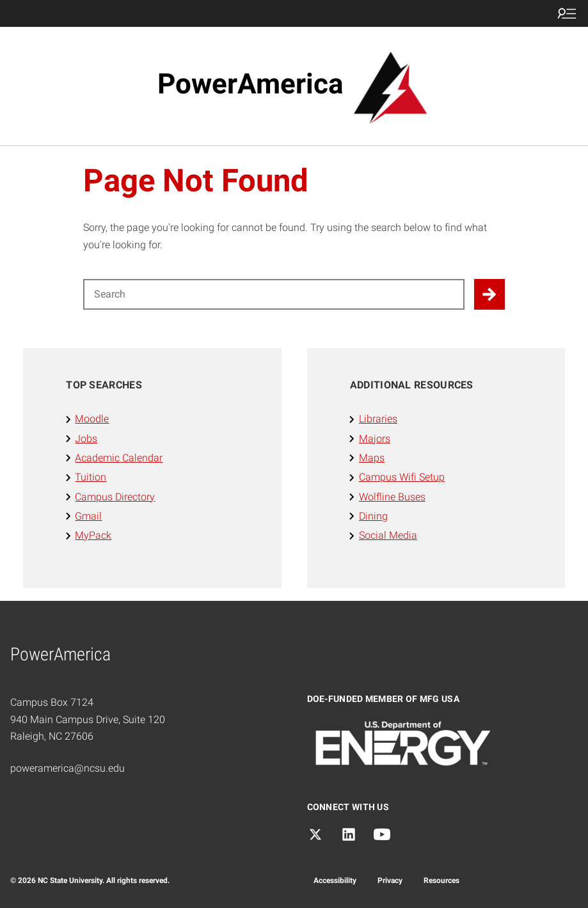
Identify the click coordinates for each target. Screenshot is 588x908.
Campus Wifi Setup (402, 477)
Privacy (390, 880)
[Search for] (274, 294)
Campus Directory (115, 497)
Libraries (378, 419)
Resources (441, 880)
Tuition (91, 477)
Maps (372, 458)
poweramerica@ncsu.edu (68, 768)
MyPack (93, 535)
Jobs (86, 439)
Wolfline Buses (392, 497)
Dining (373, 516)
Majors (375, 439)
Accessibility (335, 880)
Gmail (88, 516)
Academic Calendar (119, 458)
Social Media (388, 535)
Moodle (92, 419)
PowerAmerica (250, 84)
